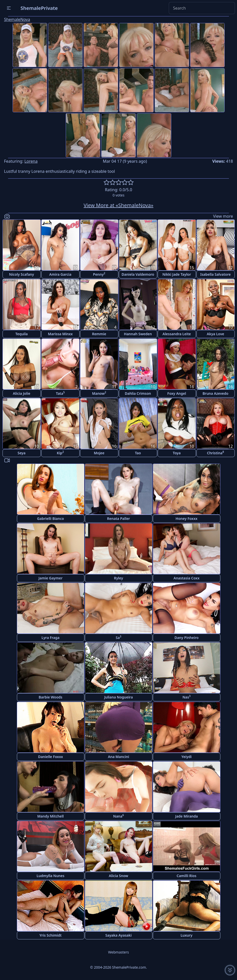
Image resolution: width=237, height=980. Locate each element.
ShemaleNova (17, 19)
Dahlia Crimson (138, 393)
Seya (22, 453)
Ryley (118, 578)
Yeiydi (186, 757)
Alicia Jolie (22, 393)
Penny (99, 274)
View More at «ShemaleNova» (119, 205)
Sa (119, 637)
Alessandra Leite (177, 334)
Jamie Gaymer (50, 578)
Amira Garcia (60, 274)
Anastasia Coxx (187, 578)
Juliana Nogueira (119, 697)
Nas (186, 697)
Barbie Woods (50, 697)
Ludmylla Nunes (50, 876)
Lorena (31, 161)
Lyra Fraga (50, 638)
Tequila (22, 334)
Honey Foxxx (187, 519)
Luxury (187, 935)
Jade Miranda (187, 816)
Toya (177, 453)
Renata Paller (119, 519)
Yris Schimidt (50, 935)
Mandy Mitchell (50, 816)
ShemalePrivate (39, 8)
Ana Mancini (118, 757)
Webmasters (118, 952)
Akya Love (215, 334)
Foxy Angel (177, 393)
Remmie (99, 334)
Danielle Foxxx (50, 757)
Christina (216, 453)
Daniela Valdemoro (138, 274)
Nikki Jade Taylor (177, 274)
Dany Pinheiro (187, 638)
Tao (138, 453)
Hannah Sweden (138, 334)
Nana (118, 816)
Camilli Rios (187, 876)
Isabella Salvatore (215, 274)
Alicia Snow (119, 876)
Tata (60, 393)
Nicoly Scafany (22, 274)
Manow (99, 393)
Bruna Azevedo (215, 393)
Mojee (99, 453)
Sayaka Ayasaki (118, 935)
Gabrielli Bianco (50, 519)
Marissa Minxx (60, 334)
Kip (60, 453)
